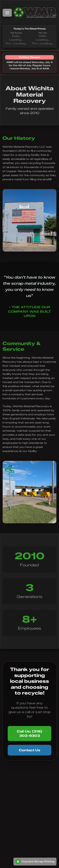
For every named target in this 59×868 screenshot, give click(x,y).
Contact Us (30, 750)
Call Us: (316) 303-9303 (29, 734)
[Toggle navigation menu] (7, 13)
